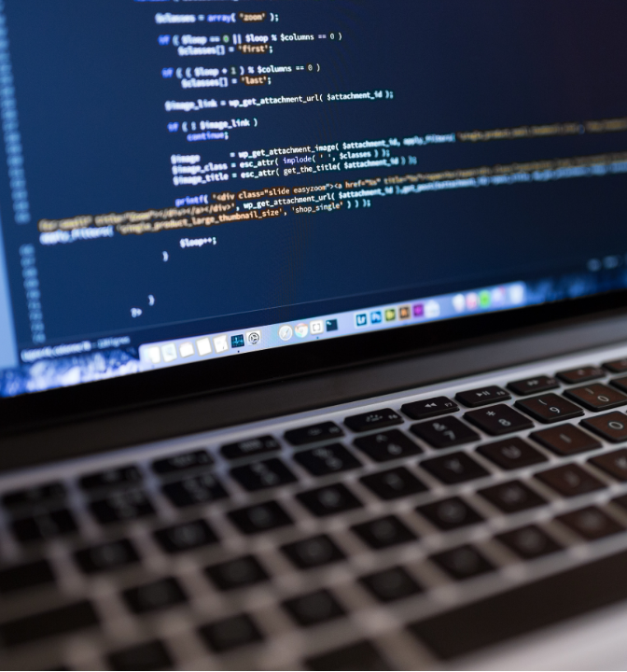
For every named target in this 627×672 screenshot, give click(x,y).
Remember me (84, 452)
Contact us (177, 581)
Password (49, 376)
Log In (335, 457)
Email (36, 304)
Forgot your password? (92, 516)
